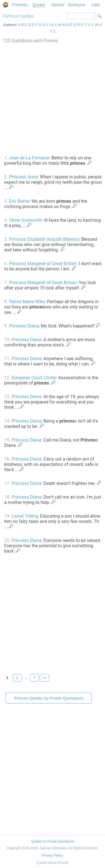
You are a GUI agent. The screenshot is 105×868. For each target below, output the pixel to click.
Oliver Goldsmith (25, 220)
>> (45, 678)
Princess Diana (24, 326)
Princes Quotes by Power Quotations (49, 698)
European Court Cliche (34, 378)
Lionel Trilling (25, 516)
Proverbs (20, 5)
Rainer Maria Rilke (27, 302)
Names (58, 5)
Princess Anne (23, 177)
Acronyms (76, 5)
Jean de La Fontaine (29, 158)
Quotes (39, 5)
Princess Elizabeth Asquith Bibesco (44, 239)
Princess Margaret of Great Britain (43, 264)
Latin (95, 5)
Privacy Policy (52, 855)
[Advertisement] (53, 99)
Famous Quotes (18, 16)
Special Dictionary (6, 5)
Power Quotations (61, 841)
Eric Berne (19, 201)
